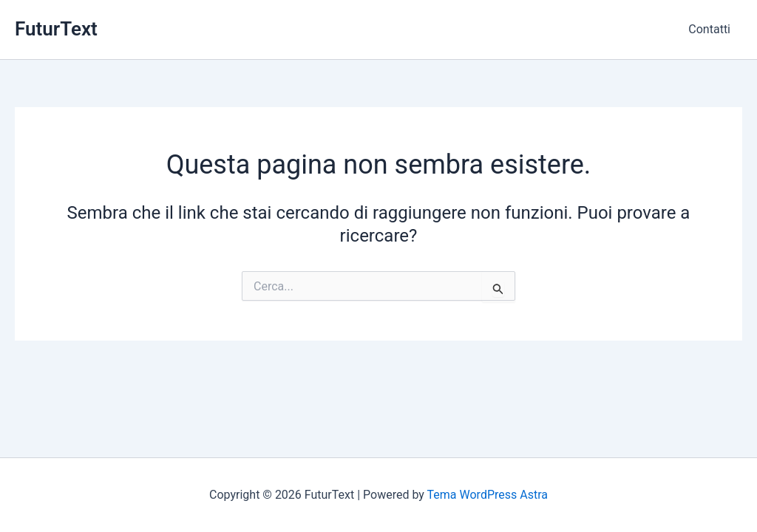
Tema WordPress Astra (488, 495)
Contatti (709, 29)
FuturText (56, 29)
